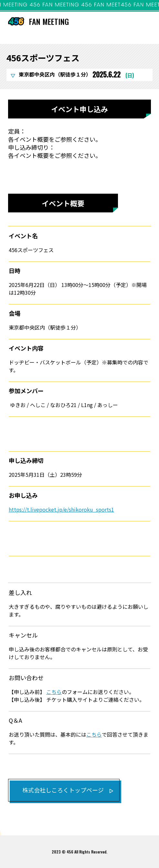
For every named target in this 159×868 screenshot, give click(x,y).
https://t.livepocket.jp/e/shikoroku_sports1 (61, 509)
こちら (54, 692)
